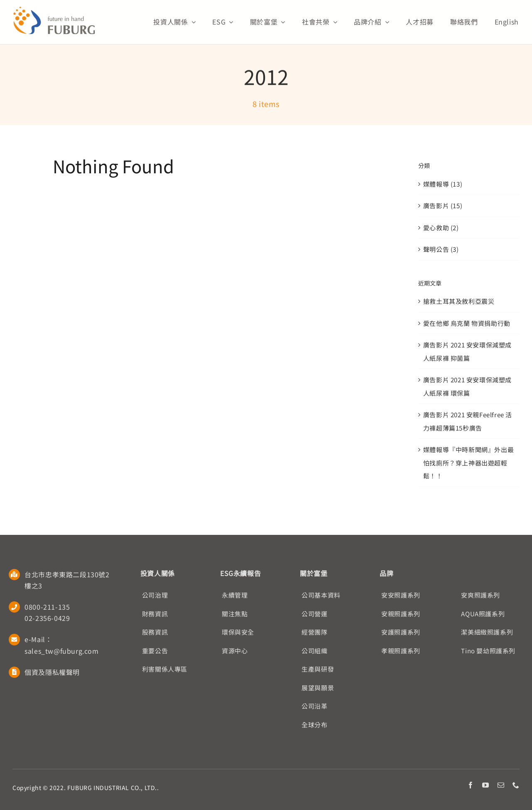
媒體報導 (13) (443, 184)
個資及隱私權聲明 (52, 672)
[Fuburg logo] (54, 9)
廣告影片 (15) (443, 206)
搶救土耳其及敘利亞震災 (459, 301)
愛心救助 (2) (441, 228)
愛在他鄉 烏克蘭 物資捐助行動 (467, 323)
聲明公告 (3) (441, 249)
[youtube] (486, 785)
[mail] (501, 785)
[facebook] (471, 785)
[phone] (516, 785)
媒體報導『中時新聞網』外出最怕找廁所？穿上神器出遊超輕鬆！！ (468, 463)
